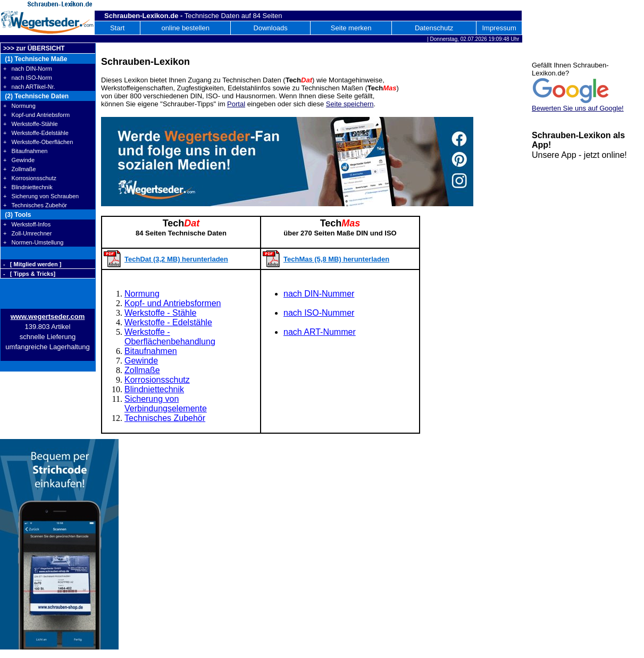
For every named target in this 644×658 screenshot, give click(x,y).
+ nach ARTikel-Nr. (29, 87)
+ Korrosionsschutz (30, 178)
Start (117, 28)
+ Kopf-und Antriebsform (36, 115)
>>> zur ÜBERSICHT (34, 48)
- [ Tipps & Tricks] (29, 274)
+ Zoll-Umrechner (27, 233)
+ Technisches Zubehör (35, 205)
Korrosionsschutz (157, 380)
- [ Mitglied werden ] (32, 264)
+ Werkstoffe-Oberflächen (38, 142)
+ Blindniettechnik (28, 187)
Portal (236, 104)
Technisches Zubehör (165, 418)
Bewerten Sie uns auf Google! (578, 108)
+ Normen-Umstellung (33, 242)
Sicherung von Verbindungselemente (166, 404)
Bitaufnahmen (151, 351)
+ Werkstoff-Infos (27, 224)
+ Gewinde (19, 160)
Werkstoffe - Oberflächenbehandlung (170, 337)
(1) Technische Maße (35, 59)
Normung (142, 294)
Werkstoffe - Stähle (160, 313)
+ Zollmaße (19, 169)
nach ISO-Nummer (319, 313)
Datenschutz (434, 28)
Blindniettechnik (154, 389)
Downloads (271, 28)
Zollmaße (142, 370)
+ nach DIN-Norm (28, 69)
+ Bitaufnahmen (25, 151)
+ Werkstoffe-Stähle (31, 124)
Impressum (499, 28)
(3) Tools (17, 215)
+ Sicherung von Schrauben (41, 196)
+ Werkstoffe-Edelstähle (36, 133)
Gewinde (141, 361)
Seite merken (351, 28)
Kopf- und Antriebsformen (173, 303)
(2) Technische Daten (36, 96)
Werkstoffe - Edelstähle (168, 322)
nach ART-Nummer (320, 332)
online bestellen (186, 28)
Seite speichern (350, 104)
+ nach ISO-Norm (28, 78)
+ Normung (19, 106)
